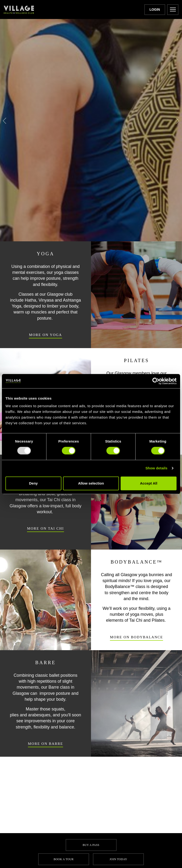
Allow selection (91, 483)
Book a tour (64, 859)
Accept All (149, 483)
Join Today (118, 859)
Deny (33, 483)
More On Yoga (45, 333)
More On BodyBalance (136, 635)
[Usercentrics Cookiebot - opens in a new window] (156, 381)
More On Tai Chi (45, 527)
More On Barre (46, 742)
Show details (157, 468)
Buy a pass (91, 845)
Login (155, 9)
